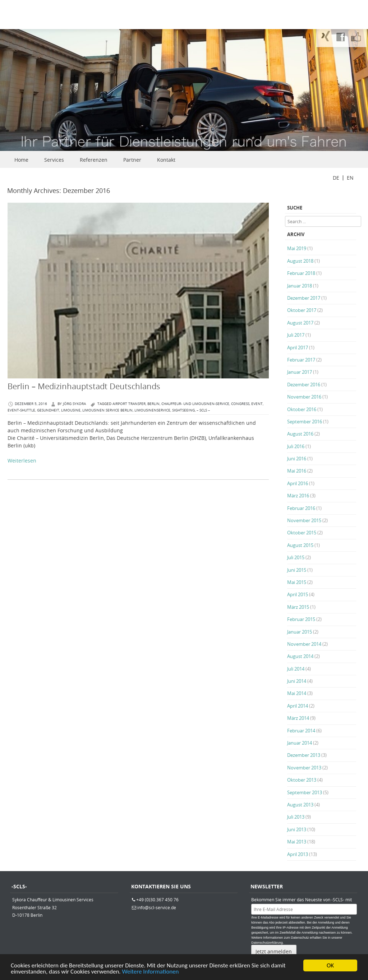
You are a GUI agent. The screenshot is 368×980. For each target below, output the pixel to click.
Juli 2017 (296, 335)
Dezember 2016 (304, 385)
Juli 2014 (296, 669)
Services (54, 160)
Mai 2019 (297, 248)
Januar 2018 (300, 286)
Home (21, 160)
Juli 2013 (296, 817)
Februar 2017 (301, 360)
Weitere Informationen (151, 972)
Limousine (71, 410)
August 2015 (300, 545)
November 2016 (304, 397)
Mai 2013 (297, 842)
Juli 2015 (296, 557)
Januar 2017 (300, 372)
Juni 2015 (297, 570)
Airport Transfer (129, 404)
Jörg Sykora (74, 404)
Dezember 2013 (304, 755)
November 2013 (304, 768)
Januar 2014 (300, 743)
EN (350, 178)
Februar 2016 (301, 508)
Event (257, 404)
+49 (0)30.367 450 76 (157, 900)
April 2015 (298, 594)
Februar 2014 (301, 731)
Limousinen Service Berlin (107, 410)
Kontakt (166, 160)
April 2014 (298, 706)
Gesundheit (48, 410)
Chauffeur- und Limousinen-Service (195, 404)
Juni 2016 (297, 459)
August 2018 (300, 261)
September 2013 (305, 792)
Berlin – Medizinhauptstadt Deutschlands (84, 386)
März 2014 (298, 718)
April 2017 (298, 348)
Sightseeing (183, 410)
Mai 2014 (297, 693)
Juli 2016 (296, 446)
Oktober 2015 (302, 533)
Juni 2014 (297, 681)
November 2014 (304, 644)
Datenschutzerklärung (267, 943)
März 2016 (298, 496)
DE (336, 178)
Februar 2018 (301, 273)
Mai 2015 (297, 582)
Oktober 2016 (302, 409)
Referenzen (94, 160)
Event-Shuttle (21, 410)
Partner (132, 160)
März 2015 (298, 607)
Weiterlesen (22, 461)
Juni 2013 (297, 829)
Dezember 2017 (304, 298)
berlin (153, 404)
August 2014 (300, 656)
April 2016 (298, 483)
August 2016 (300, 434)
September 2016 (305, 422)
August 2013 (300, 805)
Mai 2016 (297, 471)
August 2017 (300, 323)
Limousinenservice (152, 410)
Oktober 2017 (302, 310)
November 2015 (304, 520)
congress (240, 404)
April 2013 (298, 854)
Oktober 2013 (302, 780)
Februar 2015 (301, 619)
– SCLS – (203, 410)
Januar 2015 (300, 632)
